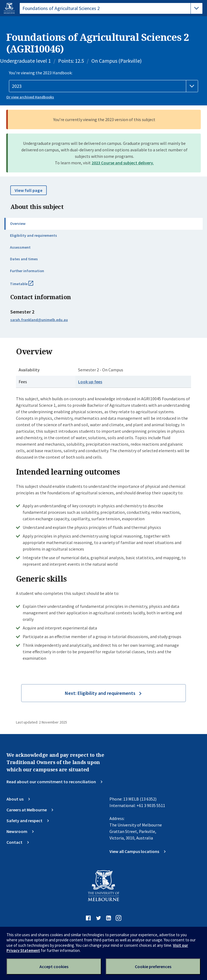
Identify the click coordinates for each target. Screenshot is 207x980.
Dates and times (24, 259)
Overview (18, 224)
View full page (29, 190)
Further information (27, 271)
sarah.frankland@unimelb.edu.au (39, 320)
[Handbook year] (103, 86)
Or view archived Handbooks (30, 97)
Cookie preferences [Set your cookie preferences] (153, 966)
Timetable (28, 286)
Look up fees (90, 382)
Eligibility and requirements (34, 235)
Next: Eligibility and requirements (100, 693)
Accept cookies (54, 966)
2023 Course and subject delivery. (123, 163)
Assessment (20, 247)
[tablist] (111, 8)
